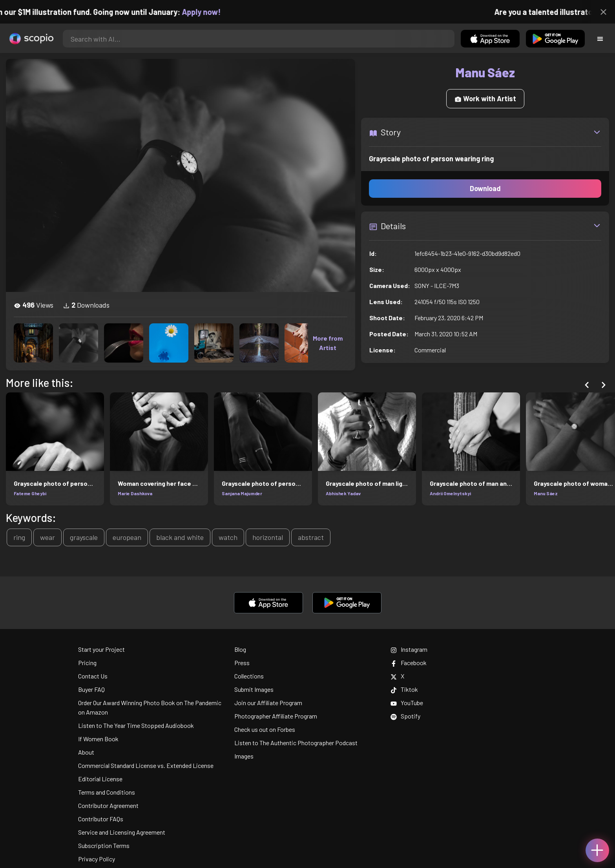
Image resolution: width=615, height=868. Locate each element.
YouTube (407, 703)
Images (244, 756)
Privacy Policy (97, 859)
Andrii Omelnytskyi (450, 493)
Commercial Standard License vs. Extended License (146, 765)
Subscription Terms (104, 845)
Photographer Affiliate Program (276, 716)
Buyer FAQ (91, 689)
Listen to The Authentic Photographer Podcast (296, 743)
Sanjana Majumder (242, 493)
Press (242, 663)
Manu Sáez (546, 493)
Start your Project (101, 649)
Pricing (87, 663)
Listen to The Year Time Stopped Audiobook (136, 725)
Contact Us (93, 676)
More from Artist (328, 343)
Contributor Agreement (108, 805)
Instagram (409, 649)
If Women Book (98, 739)
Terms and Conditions (107, 792)
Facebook (409, 663)
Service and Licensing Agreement (122, 832)
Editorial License (100, 779)
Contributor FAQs (101, 819)
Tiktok (404, 689)
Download (485, 188)
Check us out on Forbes (265, 729)
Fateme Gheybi (30, 493)
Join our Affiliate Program (268, 703)
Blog (240, 649)
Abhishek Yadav (343, 493)
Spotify (405, 716)
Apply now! (211, 12)
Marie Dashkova (135, 493)
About (86, 752)
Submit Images (254, 689)
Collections (249, 676)
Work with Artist (485, 98)
